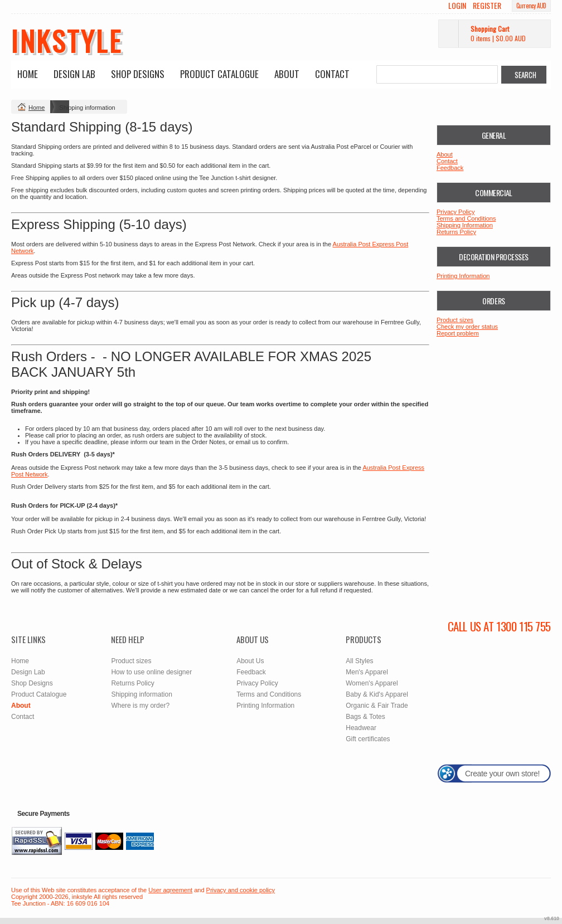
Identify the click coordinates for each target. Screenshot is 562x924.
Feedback (450, 168)
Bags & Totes (365, 717)
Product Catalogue (219, 74)
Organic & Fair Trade (377, 706)
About (287, 74)
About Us (250, 661)
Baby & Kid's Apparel (377, 694)
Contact (332, 74)
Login (457, 6)
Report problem (458, 333)
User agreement (170, 890)
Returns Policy (456, 232)
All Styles (359, 661)
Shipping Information (465, 225)
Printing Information (463, 276)
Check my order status (467, 327)
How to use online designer (151, 672)
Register (487, 6)
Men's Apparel (367, 672)
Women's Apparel (372, 683)
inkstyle (67, 40)
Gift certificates (368, 739)
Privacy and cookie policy (241, 890)
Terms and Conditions (466, 218)
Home (28, 74)
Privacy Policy (456, 212)
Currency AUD (531, 6)
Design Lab (74, 74)
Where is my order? (140, 706)
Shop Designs (138, 74)
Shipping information (141, 694)
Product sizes (455, 320)
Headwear (361, 728)
